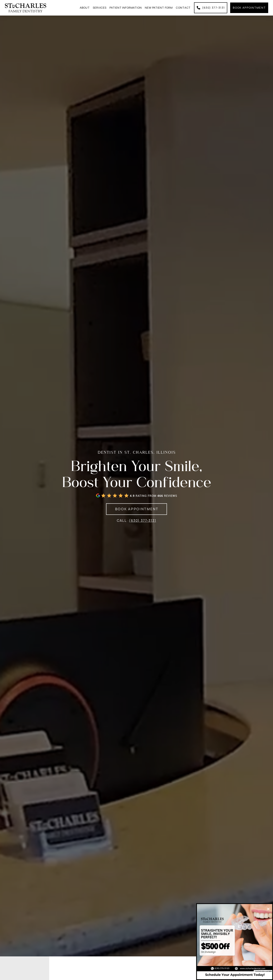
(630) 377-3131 (142, 520)
